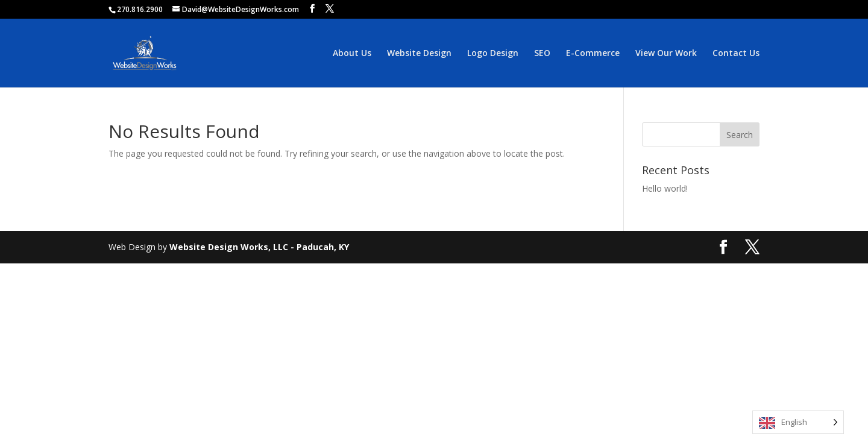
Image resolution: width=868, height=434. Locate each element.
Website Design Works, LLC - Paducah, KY (259, 247)
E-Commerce (593, 54)
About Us (352, 54)
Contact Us (736, 54)
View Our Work (666, 54)
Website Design (419, 54)
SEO (542, 54)
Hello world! (665, 188)
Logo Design (493, 54)
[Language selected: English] (798, 422)
